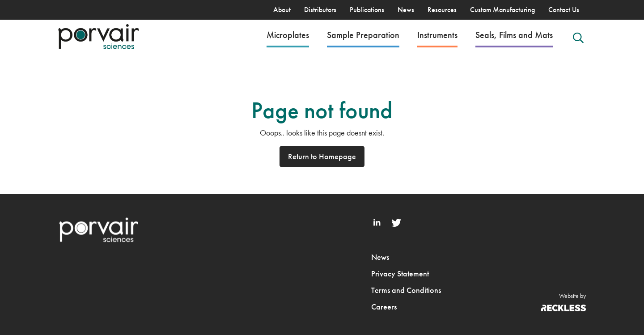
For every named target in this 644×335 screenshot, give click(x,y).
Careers (384, 307)
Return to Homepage (322, 156)
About (282, 10)
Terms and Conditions (406, 290)
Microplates (288, 35)
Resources (442, 10)
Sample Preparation (363, 35)
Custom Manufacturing (502, 10)
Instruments (437, 35)
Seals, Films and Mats (514, 35)
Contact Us (564, 10)
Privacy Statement (400, 274)
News (406, 10)
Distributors (320, 10)
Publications (367, 10)
